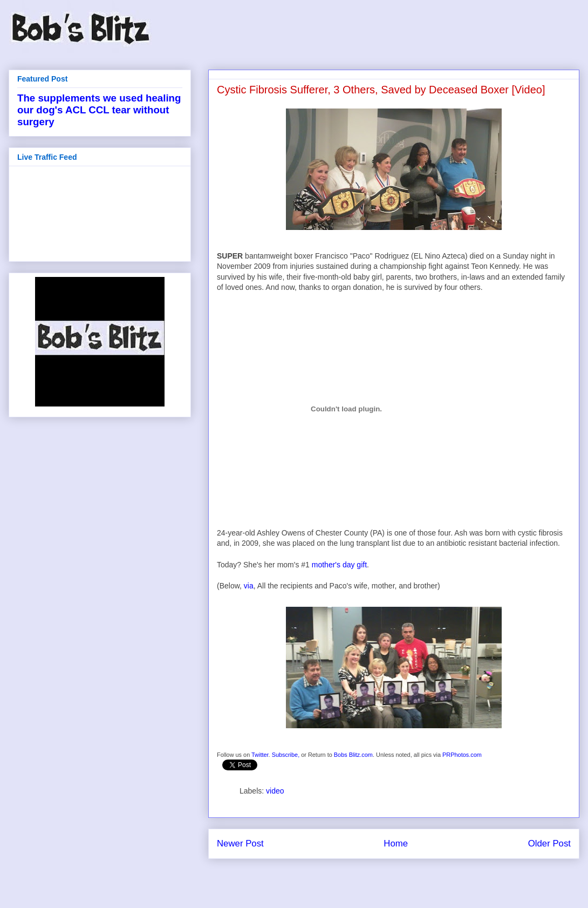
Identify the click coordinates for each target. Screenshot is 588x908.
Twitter (260, 755)
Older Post (549, 843)
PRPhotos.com (462, 755)
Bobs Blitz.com (353, 755)
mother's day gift (339, 565)
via (249, 586)
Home (396, 843)
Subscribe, (286, 755)
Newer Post (240, 843)
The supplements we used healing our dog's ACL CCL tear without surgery (99, 110)
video (275, 791)
